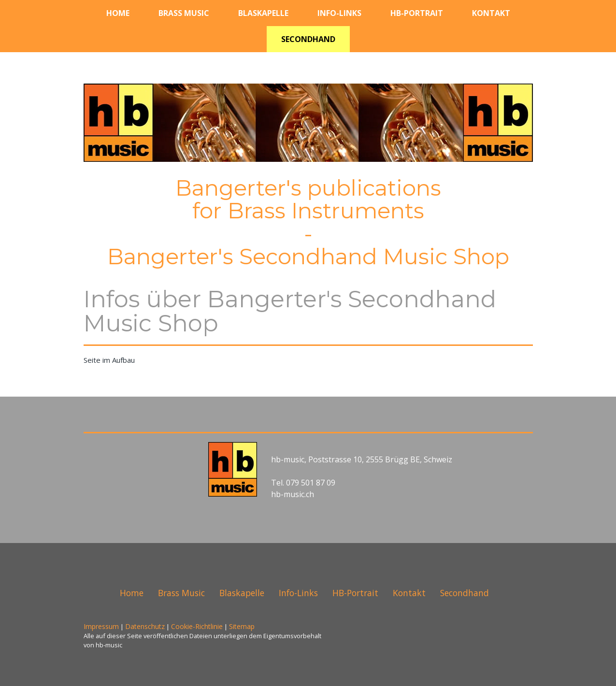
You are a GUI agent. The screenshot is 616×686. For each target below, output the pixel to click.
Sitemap (242, 626)
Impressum (101, 626)
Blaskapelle (263, 13)
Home (118, 13)
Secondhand (308, 39)
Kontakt (491, 13)
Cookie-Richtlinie (197, 626)
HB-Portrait (417, 13)
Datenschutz (145, 626)
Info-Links (339, 13)
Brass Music (184, 13)
